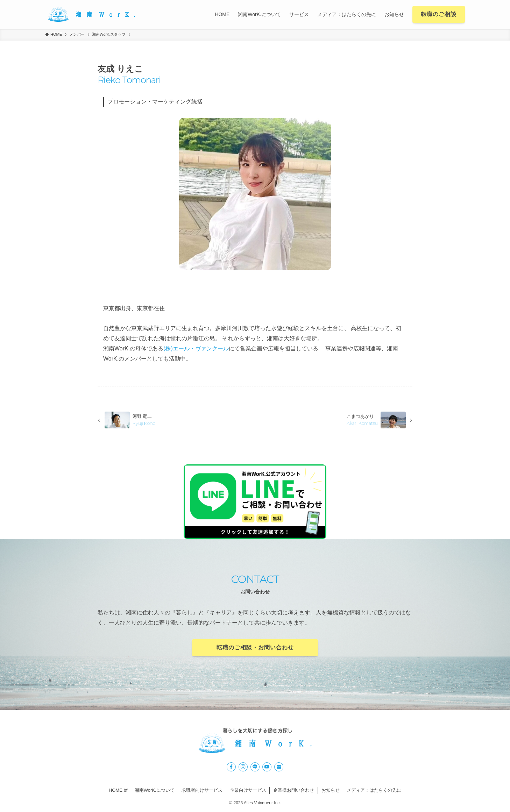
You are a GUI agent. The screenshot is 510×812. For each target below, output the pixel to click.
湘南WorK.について (155, 790)
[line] (255, 767)
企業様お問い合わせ (294, 790)
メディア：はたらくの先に (374, 790)
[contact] (279, 767)
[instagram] (243, 767)
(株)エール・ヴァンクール (196, 348)
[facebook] (231, 767)
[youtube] (267, 767)
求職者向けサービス (202, 790)
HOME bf (118, 790)
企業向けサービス (248, 790)
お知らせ (331, 790)
